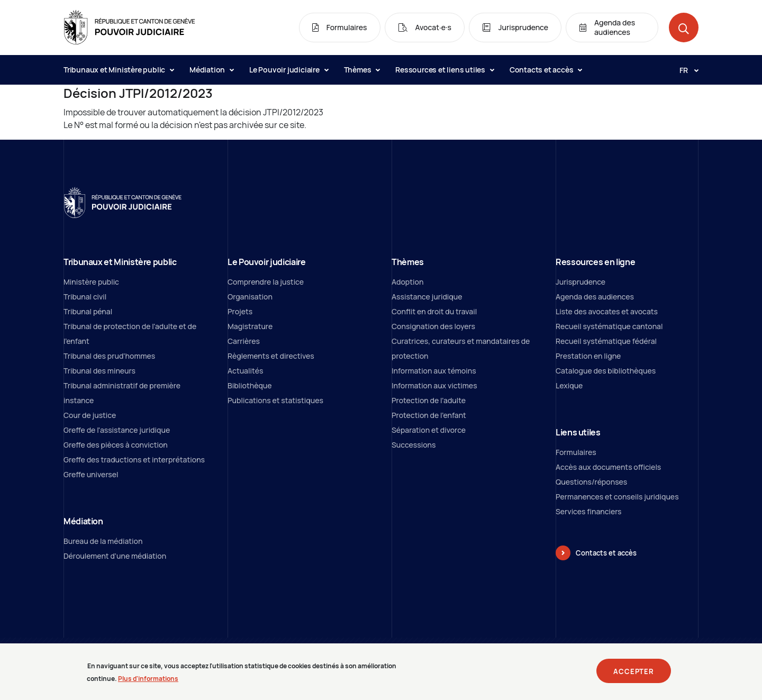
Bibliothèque (250, 385)
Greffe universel (91, 474)
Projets (240, 311)
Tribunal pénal (88, 311)
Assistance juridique (427, 297)
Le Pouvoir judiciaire (289, 70)
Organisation (250, 297)
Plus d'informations (148, 683)
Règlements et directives (271, 356)
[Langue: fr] (685, 70)
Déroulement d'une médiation (115, 556)
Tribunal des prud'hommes (109, 356)
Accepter (634, 675)
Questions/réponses (591, 482)
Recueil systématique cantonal (609, 326)
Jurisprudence (580, 282)
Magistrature (250, 326)
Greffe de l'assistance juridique (117, 430)
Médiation (211, 70)
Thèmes (362, 70)
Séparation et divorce (429, 430)
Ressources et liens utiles (444, 70)
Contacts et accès (546, 70)
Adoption (407, 282)
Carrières (244, 341)
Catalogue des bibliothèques (606, 371)
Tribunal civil (85, 297)
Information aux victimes (434, 385)
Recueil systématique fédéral (606, 341)
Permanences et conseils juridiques (617, 497)
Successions (414, 445)
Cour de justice (90, 415)
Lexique (569, 385)
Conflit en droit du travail (434, 311)
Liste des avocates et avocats (607, 311)
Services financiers (589, 511)
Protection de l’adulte (429, 400)
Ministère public (91, 282)
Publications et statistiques (275, 400)
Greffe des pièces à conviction (116, 445)
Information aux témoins (434, 371)
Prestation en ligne (588, 356)
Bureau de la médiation (103, 541)
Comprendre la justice (266, 282)
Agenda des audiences (595, 297)
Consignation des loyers (433, 326)
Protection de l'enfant (429, 415)
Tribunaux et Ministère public (119, 70)
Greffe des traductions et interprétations (134, 460)
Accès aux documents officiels (608, 467)
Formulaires (576, 452)
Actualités (245, 371)
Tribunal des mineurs (99, 371)
